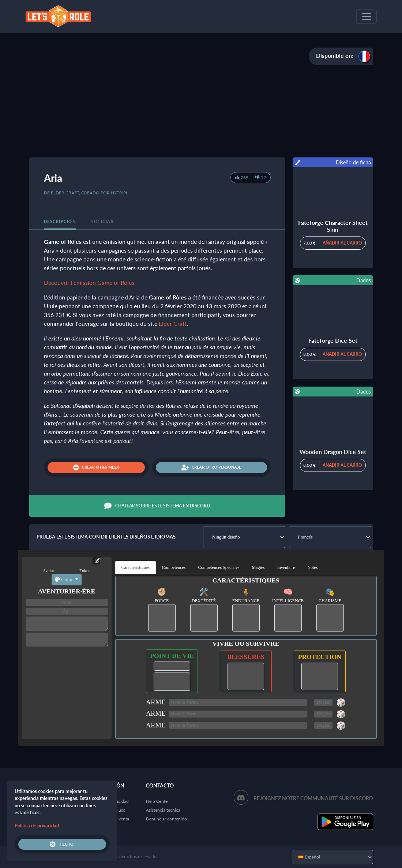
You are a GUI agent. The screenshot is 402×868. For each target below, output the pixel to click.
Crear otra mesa (96, 467)
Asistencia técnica (163, 810)
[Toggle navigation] (367, 16)
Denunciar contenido (166, 819)
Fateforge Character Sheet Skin (333, 226)
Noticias (102, 221)
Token (85, 571)
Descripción (60, 221)
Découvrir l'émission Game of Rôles (89, 282)
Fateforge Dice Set (333, 340)
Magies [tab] (258, 567)
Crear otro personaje (211, 467)
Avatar (49, 571)
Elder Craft (173, 323)
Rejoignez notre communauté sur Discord (313, 798)
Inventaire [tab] (286, 567)
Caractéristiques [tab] (136, 567)
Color (65, 580)
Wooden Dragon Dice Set (333, 452)
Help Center (157, 801)
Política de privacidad (37, 826)
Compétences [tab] (174, 567)
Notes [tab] (312, 567)
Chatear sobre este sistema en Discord (157, 506)
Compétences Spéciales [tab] (219, 567)
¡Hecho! (62, 844)
